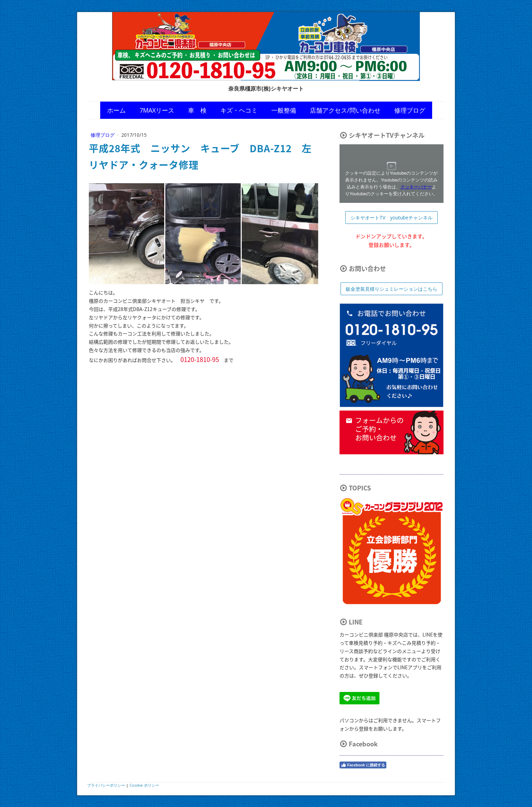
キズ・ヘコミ (239, 110)
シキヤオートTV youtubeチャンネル (392, 218)
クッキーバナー (416, 187)
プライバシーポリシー (106, 785)
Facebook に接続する (363, 765)
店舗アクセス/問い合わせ (345, 110)
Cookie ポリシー (144, 785)
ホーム (116, 110)
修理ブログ (410, 110)
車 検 (197, 110)
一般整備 (284, 110)
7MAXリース (157, 110)
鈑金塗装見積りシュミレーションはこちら (392, 289)
